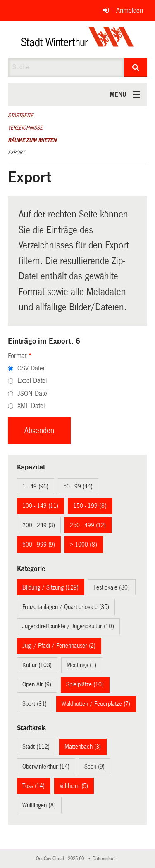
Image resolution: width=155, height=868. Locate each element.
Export (16, 153)
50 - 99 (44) (78, 486)
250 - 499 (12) (88, 525)
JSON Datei (33, 393)
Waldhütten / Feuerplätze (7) (96, 704)
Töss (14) (33, 786)
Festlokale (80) (112, 587)
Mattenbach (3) (83, 747)
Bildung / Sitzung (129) (50, 587)
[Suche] (136, 67)
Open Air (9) (37, 684)
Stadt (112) (36, 747)
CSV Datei (31, 368)
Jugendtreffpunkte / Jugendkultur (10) (68, 626)
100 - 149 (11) (40, 506)
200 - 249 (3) (39, 525)
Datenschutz (106, 859)
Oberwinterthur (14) (46, 767)
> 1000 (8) (83, 545)
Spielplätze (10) (85, 684)
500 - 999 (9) (39, 545)
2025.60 (76, 859)
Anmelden (130, 11)
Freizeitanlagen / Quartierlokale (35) (66, 607)
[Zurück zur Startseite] (77, 39)
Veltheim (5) (74, 786)
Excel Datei (32, 381)
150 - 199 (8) (90, 506)
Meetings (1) (81, 665)
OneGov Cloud (51, 859)
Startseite (21, 116)
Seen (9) (94, 767)
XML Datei (31, 406)
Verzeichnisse (25, 128)
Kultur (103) (37, 665)
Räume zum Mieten (32, 140)
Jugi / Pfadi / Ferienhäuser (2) (59, 646)
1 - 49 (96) (35, 486)
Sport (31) (35, 704)
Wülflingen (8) (39, 805)
